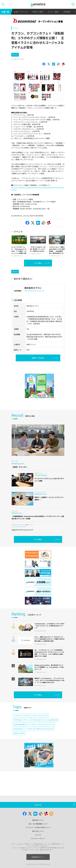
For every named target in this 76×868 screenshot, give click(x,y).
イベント (16, 28)
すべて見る (38, 263)
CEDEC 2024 (36, 728)
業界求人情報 (38, 12)
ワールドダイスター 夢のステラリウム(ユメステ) (39, 737)
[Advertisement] (26, 272)
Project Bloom (18, 737)
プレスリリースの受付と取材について (38, 827)
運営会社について (38, 820)
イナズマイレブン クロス (21, 724)
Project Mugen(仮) (19, 733)
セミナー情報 (53, 12)
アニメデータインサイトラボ (39, 724)
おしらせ (38, 835)
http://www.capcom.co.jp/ (34, 299)
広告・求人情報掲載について (38, 824)
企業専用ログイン (38, 857)
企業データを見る (38, 366)
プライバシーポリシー (38, 838)
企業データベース (21, 12)
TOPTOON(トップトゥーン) (22, 728)
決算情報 (67, 12)
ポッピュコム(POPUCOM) (50, 728)
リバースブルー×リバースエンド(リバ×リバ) (41, 733)
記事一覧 (5, 12)
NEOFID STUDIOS (19, 741)
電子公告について (38, 831)
